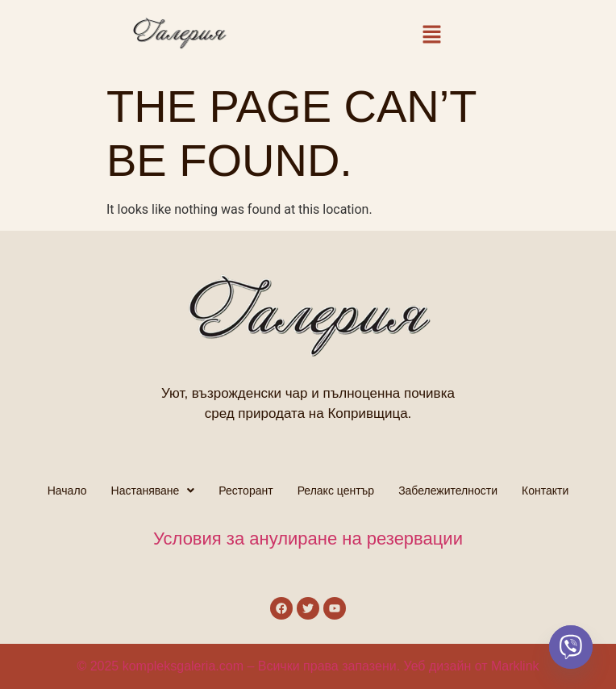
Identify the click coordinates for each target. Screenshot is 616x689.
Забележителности (448, 491)
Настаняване (153, 491)
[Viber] (571, 647)
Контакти (545, 491)
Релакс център (336, 491)
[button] (433, 37)
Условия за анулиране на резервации (308, 539)
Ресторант (246, 491)
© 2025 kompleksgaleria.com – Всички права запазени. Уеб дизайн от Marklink (308, 666)
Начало (67, 491)
